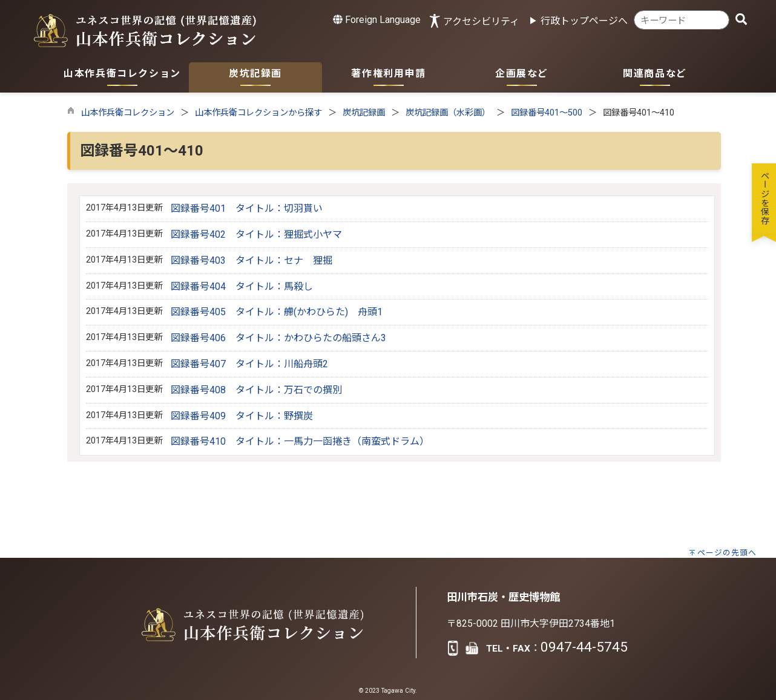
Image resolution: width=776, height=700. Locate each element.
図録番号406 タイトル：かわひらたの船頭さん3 (278, 338)
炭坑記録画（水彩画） (448, 113)
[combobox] (682, 20)
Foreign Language (377, 20)
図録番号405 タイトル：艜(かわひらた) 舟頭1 (277, 312)
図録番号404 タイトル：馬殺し (242, 286)
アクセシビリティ (481, 21)
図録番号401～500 (547, 113)
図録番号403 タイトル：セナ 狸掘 (252, 260)
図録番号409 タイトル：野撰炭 (242, 416)
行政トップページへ (584, 21)
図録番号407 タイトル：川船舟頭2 (249, 364)
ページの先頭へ (727, 553)
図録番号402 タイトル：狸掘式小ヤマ (256, 234)
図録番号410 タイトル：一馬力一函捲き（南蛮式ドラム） (300, 441)
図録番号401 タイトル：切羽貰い (247, 208)
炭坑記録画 (364, 113)
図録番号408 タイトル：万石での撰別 (256, 390)
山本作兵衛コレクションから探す (258, 113)
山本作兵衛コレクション (128, 113)
